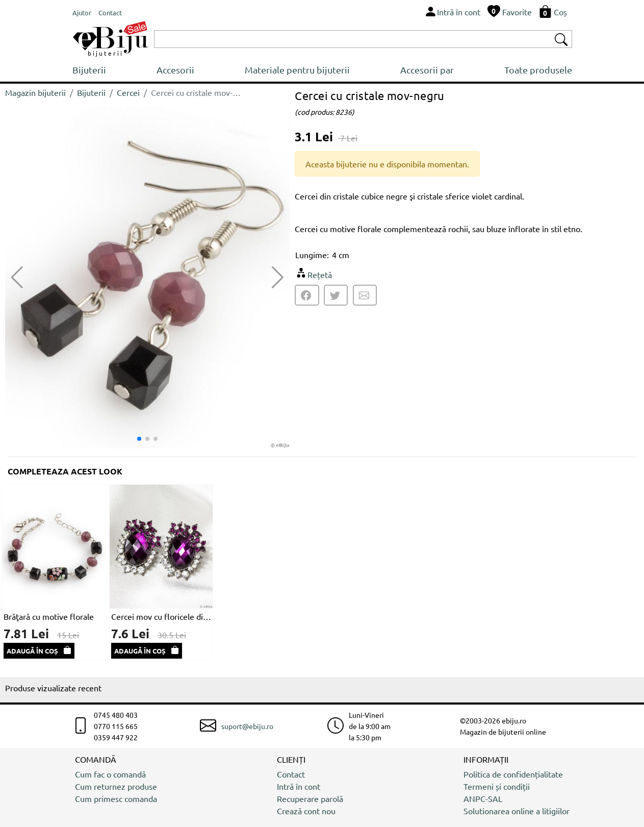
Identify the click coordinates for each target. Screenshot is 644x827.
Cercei (128, 92)
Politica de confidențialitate (513, 774)
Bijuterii (89, 70)
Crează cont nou (306, 811)
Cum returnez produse (116, 786)
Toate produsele (538, 70)
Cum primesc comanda (116, 798)
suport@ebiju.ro (247, 726)
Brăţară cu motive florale (49, 616)
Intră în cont (299, 786)
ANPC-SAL (483, 798)
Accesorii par (427, 70)
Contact (291, 774)
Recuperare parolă (310, 798)
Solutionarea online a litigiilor (517, 811)
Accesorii (175, 70)
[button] (278, 278)
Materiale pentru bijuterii (297, 70)
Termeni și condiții (497, 786)
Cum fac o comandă (110, 774)
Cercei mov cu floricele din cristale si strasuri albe (161, 616)
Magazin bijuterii (35, 92)
